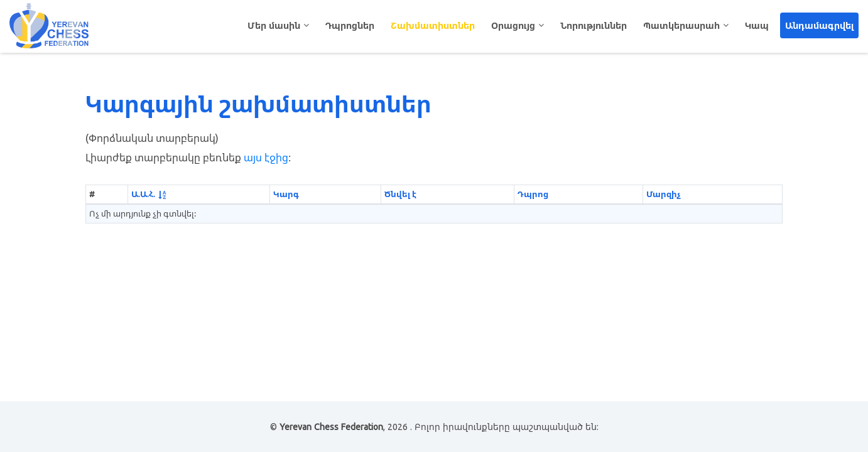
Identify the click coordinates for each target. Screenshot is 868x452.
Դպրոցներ (350, 25)
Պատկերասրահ (681, 25)
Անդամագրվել (819, 25)
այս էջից (266, 158)
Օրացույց (513, 25)
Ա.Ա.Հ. (143, 194)
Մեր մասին (274, 25)
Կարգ (286, 194)
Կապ (757, 25)
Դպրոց (533, 194)
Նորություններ (594, 25)
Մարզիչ (663, 194)
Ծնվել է (400, 194)
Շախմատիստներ (433, 25)
